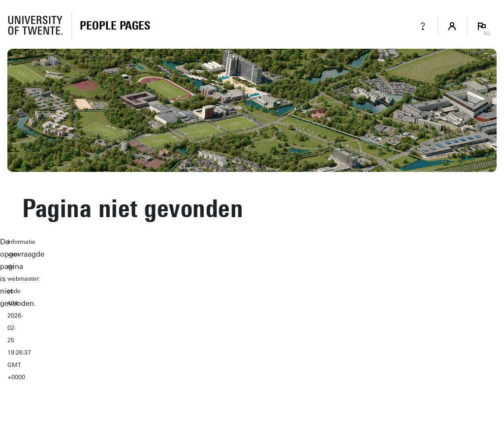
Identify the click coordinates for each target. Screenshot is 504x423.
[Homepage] (115, 26)
